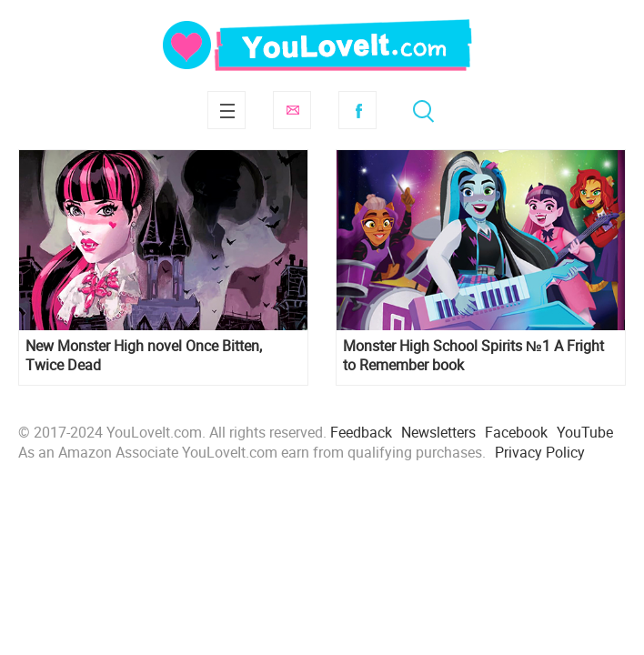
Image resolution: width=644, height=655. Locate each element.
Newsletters (438, 432)
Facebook (357, 110)
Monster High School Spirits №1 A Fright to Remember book (473, 356)
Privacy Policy (540, 452)
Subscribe (292, 110)
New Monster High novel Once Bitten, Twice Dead (144, 356)
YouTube (585, 432)
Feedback (361, 432)
